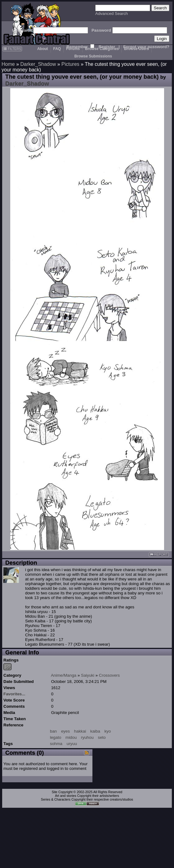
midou (71, 737)
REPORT (159, 554)
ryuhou (87, 737)
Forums (73, 49)
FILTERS (12, 49)
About (43, 49)
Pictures (70, 64)
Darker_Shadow (38, 64)
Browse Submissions (93, 56)
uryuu (72, 744)
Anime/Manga (64, 675)
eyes (65, 731)
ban (53, 731)
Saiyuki (88, 675)
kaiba (95, 731)
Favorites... (14, 694)
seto (102, 737)
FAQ (57, 49)
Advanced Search (112, 14)
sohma (56, 744)
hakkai (80, 731)
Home (8, 64)
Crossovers (109, 675)
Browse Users (136, 49)
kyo (108, 731)
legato (56, 737)
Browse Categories (102, 49)
